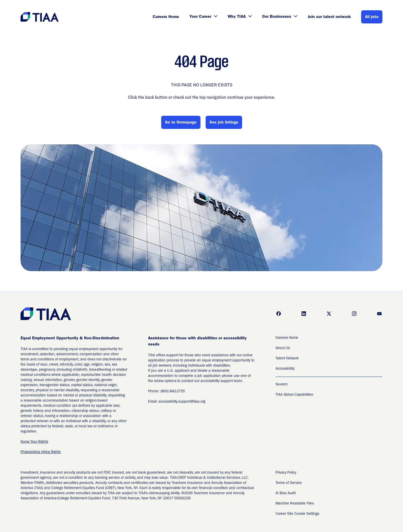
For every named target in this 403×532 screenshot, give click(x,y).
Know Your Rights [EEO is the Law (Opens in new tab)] (34, 442)
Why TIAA (240, 17)
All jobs (372, 17)
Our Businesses (280, 17)
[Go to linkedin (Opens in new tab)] (304, 314)
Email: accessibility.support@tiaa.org (177, 402)
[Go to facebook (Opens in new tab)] (279, 314)
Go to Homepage (181, 123)
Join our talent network (329, 17)
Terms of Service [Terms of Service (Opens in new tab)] (289, 483)
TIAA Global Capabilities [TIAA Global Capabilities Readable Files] (294, 395)
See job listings (224, 123)
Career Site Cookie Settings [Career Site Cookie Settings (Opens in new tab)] (297, 514)
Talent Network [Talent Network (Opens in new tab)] (287, 359)
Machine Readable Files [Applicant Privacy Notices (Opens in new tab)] (295, 504)
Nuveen (282, 385)
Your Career (203, 17)
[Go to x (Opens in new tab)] (329, 314)
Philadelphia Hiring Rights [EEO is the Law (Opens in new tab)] (41, 452)
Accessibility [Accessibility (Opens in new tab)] (285, 369)
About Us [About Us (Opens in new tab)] (283, 348)
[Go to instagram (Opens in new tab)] (354, 314)
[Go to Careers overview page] (40, 17)
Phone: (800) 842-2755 (166, 392)
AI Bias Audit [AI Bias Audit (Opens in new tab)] (286, 493)
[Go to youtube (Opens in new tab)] (379, 314)
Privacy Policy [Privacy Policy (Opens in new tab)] (286, 473)
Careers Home (166, 17)
